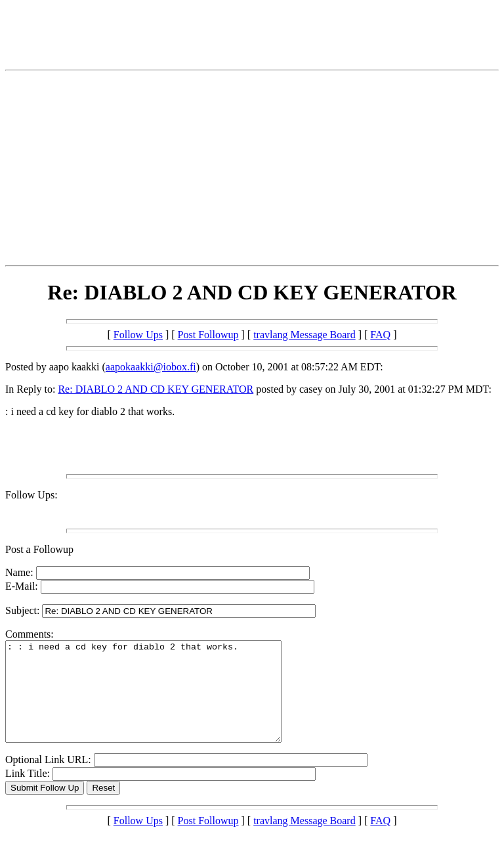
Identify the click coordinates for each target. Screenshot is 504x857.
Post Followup (208, 335)
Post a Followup (39, 549)
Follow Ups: (31, 495)
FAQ (380, 335)
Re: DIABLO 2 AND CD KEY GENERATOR (156, 389)
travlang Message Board (304, 335)
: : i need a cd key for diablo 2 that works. (160, 701)
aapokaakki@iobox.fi (151, 367)
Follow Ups (138, 335)
